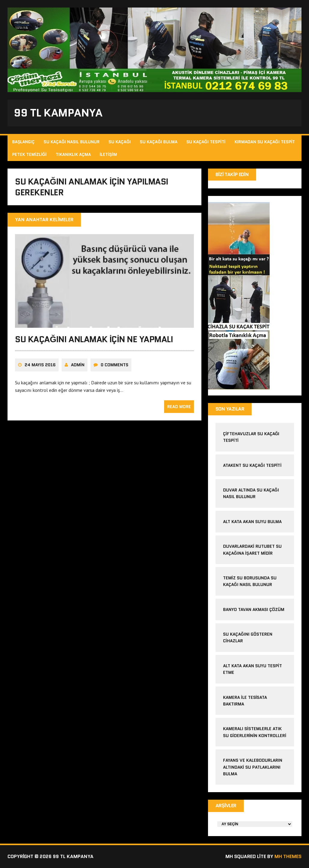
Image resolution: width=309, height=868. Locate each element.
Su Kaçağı (120, 142)
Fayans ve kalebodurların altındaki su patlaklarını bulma (253, 767)
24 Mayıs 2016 (40, 365)
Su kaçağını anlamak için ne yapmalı (94, 339)
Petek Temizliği (29, 154)
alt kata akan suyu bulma (253, 522)
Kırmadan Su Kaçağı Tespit (265, 142)
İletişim (108, 154)
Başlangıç (23, 142)
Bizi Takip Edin (232, 174)
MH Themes (288, 856)
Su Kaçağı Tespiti (206, 142)
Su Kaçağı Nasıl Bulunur (72, 142)
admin (78, 365)
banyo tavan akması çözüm (254, 609)
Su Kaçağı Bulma (159, 142)
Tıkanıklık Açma (73, 154)
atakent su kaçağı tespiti (252, 465)
